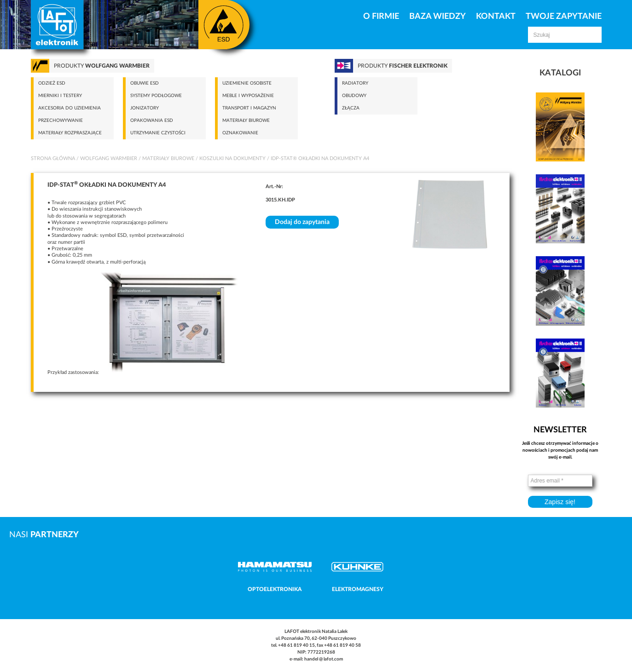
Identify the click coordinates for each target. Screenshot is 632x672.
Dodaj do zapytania (302, 222)
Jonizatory (145, 108)
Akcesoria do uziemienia (70, 108)
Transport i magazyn (249, 108)
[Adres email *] (560, 481)
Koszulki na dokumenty (232, 158)
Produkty (102, 66)
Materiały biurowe (246, 121)
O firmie (381, 17)
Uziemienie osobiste (247, 83)
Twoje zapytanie (564, 17)
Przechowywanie (61, 121)
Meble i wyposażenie (248, 96)
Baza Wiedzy (438, 17)
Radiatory (355, 83)
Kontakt (496, 17)
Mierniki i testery (60, 96)
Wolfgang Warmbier (109, 158)
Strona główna (53, 158)
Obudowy (354, 96)
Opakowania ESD (152, 121)
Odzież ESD (52, 83)
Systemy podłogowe (156, 96)
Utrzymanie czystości (158, 133)
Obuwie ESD (145, 83)
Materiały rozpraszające (70, 133)
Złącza (351, 108)
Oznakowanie (240, 133)
